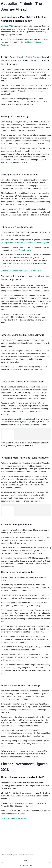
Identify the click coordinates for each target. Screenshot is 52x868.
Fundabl (4, 160)
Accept (26, 860)
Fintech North (25, 250)
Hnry (24, 422)
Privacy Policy (24, 865)
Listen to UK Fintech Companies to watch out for (22, 271)
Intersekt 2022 (7, 26)
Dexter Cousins (33, 57)
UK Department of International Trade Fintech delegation (25, 243)
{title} (31, 865)
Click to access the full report (14, 818)
